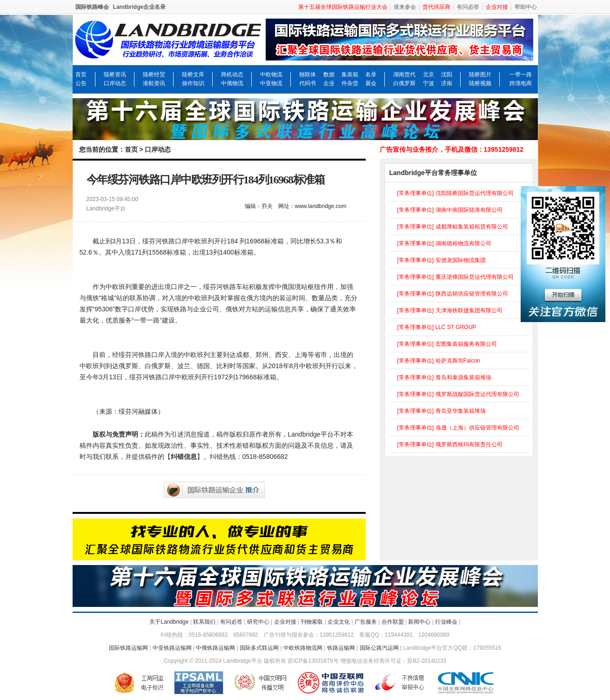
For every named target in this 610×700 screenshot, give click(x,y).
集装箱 (350, 74)
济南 (447, 83)
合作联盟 (393, 622)
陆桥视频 (480, 83)
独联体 (308, 74)
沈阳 (447, 74)
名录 (371, 74)
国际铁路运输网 (128, 648)
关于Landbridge (169, 622)
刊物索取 (312, 622)
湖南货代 (404, 74)
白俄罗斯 (404, 83)
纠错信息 (184, 457)
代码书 (308, 83)
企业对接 (285, 622)
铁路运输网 (341, 648)
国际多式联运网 (259, 648)
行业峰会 (446, 622)
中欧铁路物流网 (303, 648)
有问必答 (468, 7)
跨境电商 (521, 83)
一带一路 (521, 74)
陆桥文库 (193, 74)
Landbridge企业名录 (139, 7)
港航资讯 (154, 83)
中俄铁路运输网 (215, 648)
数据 (329, 74)
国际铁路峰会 (92, 7)
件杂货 (350, 83)
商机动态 (232, 74)
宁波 (429, 83)
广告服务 (366, 622)
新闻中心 (419, 622)
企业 (329, 83)
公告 (81, 83)
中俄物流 (232, 83)
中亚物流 (271, 83)
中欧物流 (271, 74)
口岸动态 (115, 83)
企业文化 (339, 622)
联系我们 (204, 622)
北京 (429, 74)
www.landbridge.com (321, 206)
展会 (371, 83)
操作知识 (193, 83)
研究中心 (258, 622)
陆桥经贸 (154, 74)
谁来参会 (405, 7)
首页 (81, 74)
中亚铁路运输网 (172, 648)
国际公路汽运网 (379, 648)
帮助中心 (526, 7)
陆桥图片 (480, 74)
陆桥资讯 (115, 74)
